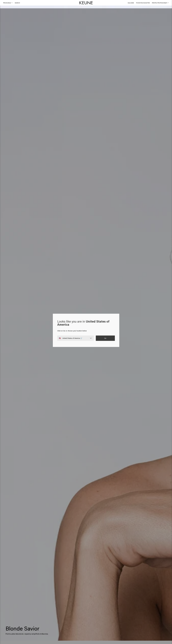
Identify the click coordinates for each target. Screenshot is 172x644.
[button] (17, 3)
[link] (131, 3)
